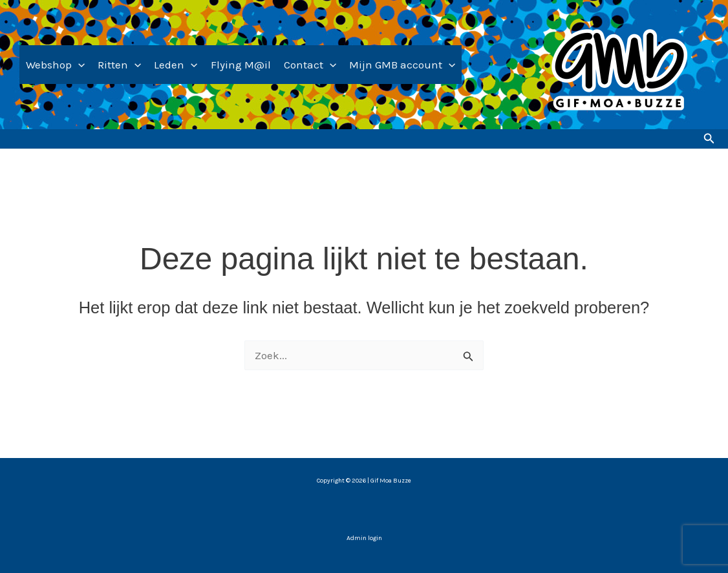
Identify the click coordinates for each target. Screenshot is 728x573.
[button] (78, 65)
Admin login (364, 538)
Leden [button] (176, 65)
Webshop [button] (55, 65)
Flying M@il (241, 65)
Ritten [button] (119, 65)
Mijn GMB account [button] (402, 65)
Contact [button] (310, 65)
